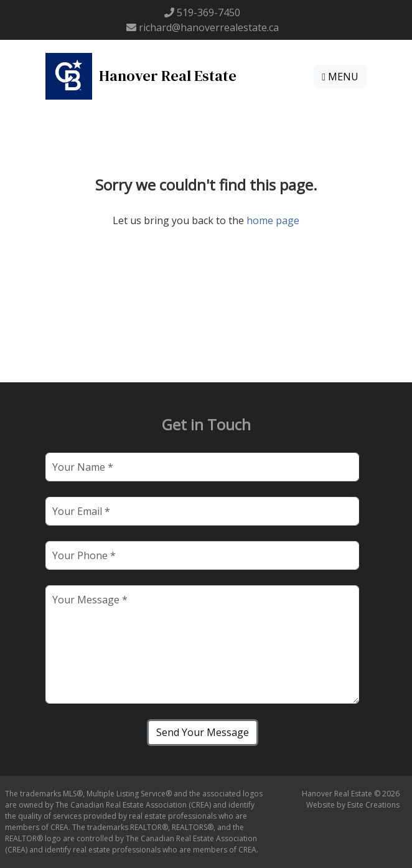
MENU (340, 77)
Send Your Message (203, 732)
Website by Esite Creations (353, 805)
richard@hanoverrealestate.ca (209, 27)
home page (273, 220)
